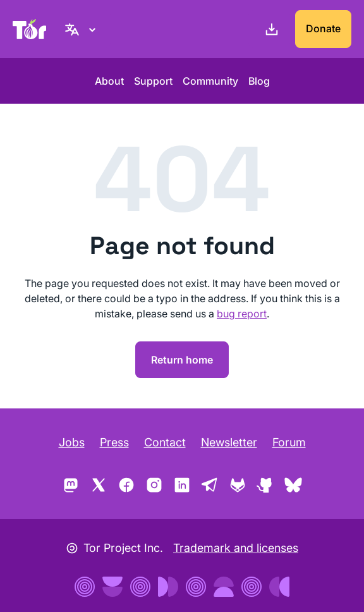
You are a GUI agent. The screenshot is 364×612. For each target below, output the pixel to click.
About (109, 81)
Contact (165, 442)
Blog (259, 81)
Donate (323, 28)
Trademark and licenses (236, 548)
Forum (289, 442)
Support (153, 81)
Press (114, 442)
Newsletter (229, 442)
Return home (182, 360)
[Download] (269, 29)
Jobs (72, 442)
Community (210, 81)
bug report (242, 314)
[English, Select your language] (82, 29)
